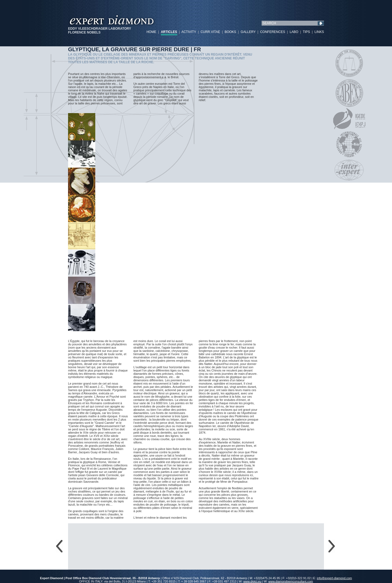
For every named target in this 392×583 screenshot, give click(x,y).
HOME (151, 32)
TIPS (306, 32)
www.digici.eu (252, 581)
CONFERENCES (272, 32)
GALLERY (248, 32)
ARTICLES (169, 32)
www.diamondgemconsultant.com (291, 581)
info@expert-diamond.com (334, 578)
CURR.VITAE (210, 32)
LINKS (319, 32)
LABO (294, 32)
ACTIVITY (189, 32)
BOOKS (230, 32)
